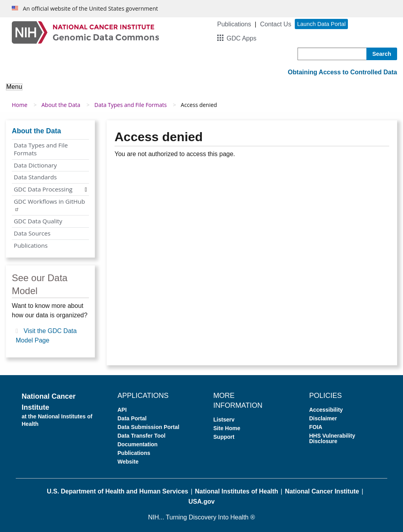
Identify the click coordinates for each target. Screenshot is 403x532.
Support (224, 437)
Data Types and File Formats (131, 105)
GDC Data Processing (43, 189)
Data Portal (132, 418)
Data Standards (35, 177)
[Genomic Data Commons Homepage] (85, 32)
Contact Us (276, 24)
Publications (234, 24)
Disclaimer (323, 418)
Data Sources (32, 233)
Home (20, 105)
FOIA (316, 427)
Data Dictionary (35, 165)
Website (128, 462)
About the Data (61, 105)
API (122, 410)
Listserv (224, 420)
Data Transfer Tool (142, 436)
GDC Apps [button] (242, 38)
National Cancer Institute (322, 491)
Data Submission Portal (149, 427)
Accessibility (326, 410)
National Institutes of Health (237, 491)
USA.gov (202, 502)
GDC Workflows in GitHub (49, 204)
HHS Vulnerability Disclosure (332, 438)
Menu (14, 87)
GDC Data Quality (38, 221)
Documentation (138, 444)
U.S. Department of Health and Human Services (117, 491)
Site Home (227, 428)
